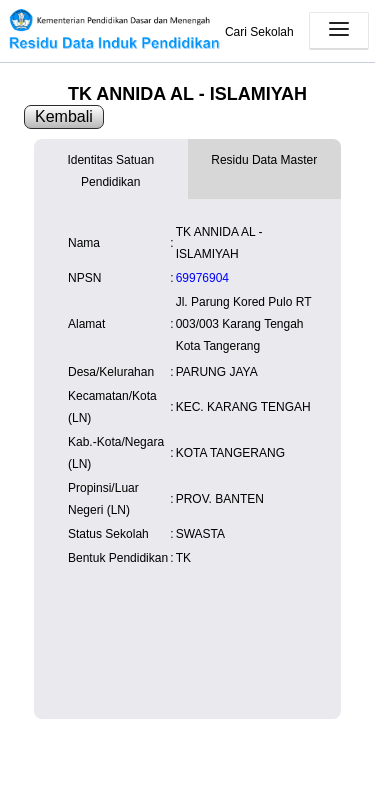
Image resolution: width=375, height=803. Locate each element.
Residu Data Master (264, 160)
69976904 (202, 278)
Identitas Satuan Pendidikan (110, 171)
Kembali (64, 116)
